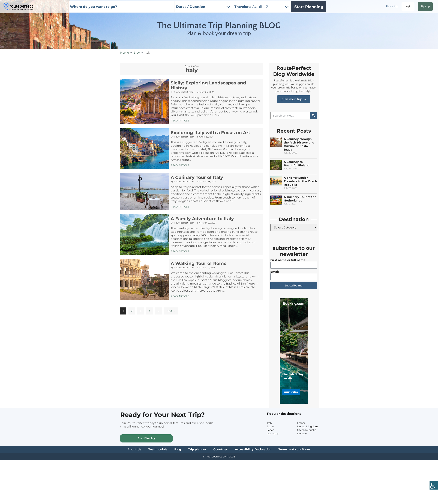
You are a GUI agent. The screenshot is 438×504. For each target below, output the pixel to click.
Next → (171, 311)
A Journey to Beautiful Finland (297, 164)
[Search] (313, 115)
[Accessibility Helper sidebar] (434, 486)
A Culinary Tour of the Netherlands (300, 199)
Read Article (180, 121)
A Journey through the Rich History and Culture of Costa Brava (299, 144)
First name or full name (288, 260)
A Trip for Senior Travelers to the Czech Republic (300, 181)
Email (275, 272)
